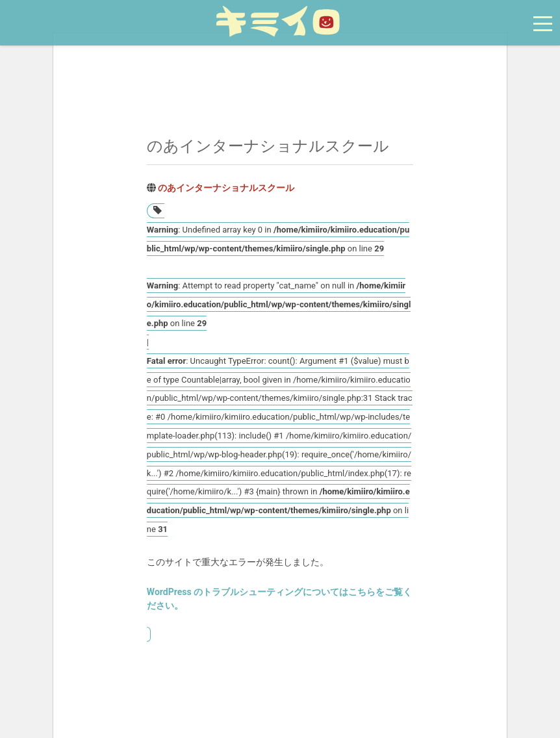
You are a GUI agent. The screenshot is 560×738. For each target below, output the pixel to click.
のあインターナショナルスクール (226, 188)
